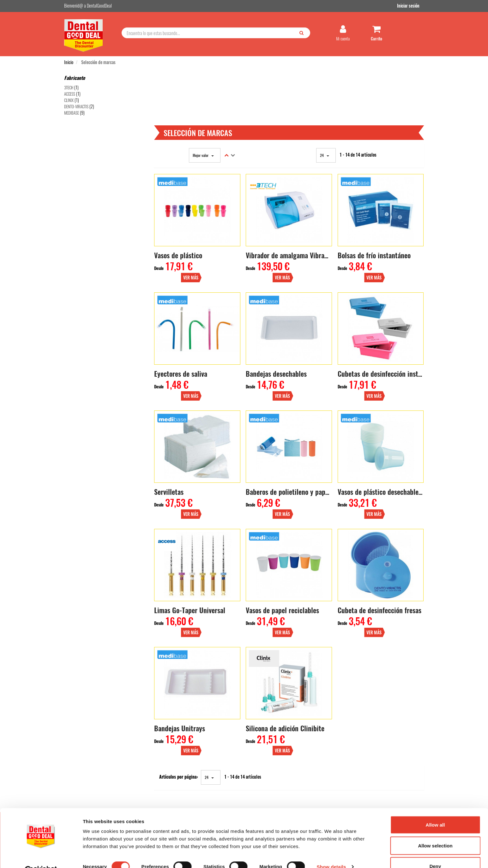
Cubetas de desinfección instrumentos (392, 314)
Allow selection (435, 831)
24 (325, 105)
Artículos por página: (181, 681)
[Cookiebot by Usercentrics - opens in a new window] (41, 856)
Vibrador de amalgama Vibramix (292, 205)
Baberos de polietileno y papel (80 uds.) (303, 423)
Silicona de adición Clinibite (287, 641)
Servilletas (171, 423)
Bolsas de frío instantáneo (375, 205)
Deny (435, 851)
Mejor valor (205, 105)
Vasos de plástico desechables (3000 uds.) (397, 423)
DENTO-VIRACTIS (76, 108)
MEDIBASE (72, 114)
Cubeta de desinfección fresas (380, 532)
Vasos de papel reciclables (284, 532)
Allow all (435, 810)
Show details (331, 852)
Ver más (228, 218)
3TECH (69, 89)
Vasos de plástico (180, 205)
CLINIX (69, 101)
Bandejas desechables (278, 314)
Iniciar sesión (413, 6)
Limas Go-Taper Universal (192, 532)
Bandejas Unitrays (182, 641)
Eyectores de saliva (183, 314)
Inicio (69, 63)
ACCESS (70, 95)
